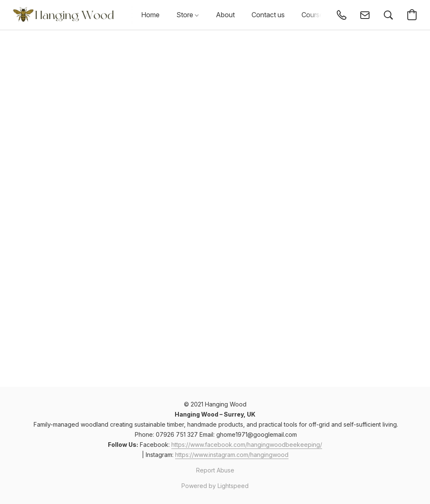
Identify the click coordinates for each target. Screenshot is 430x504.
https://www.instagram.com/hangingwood (232, 455)
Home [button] (150, 15)
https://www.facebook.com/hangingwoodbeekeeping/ (247, 445)
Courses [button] (314, 15)
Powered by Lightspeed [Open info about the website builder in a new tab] (215, 486)
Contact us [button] (268, 15)
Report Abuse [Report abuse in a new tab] (215, 470)
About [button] (225, 15)
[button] (64, 15)
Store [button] (187, 15)
